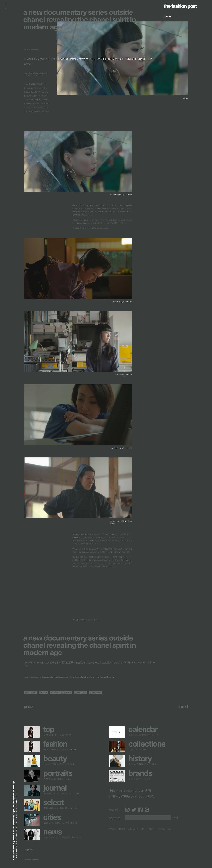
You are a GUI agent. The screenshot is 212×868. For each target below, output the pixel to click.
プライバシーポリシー (165, 829)
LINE (147, 810)
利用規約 (151, 829)
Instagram (127, 810)
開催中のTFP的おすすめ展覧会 (132, 796)
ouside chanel (80, 693)
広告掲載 (122, 829)
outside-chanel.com (95, 620)
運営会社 (112, 829)
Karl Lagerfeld (31, 693)
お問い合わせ (133, 829)
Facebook (140, 810)
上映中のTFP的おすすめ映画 (130, 791)
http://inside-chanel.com (99, 228)
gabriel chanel (95, 693)
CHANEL (44, 693)
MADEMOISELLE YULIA (61, 693)
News (167, 16)
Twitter (134, 810)
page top (29, 849)
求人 (143, 829)
